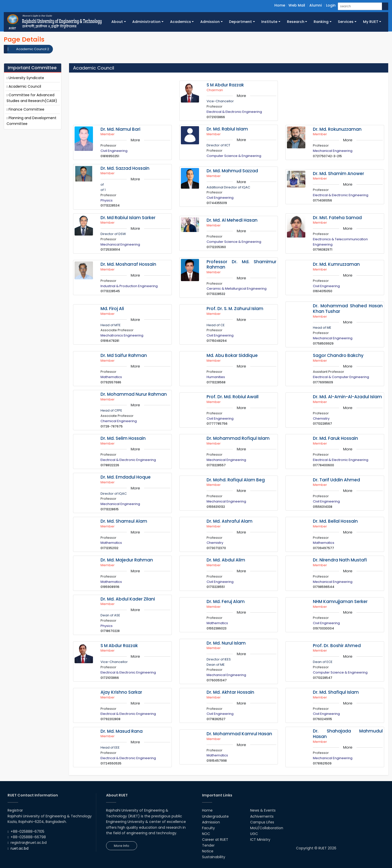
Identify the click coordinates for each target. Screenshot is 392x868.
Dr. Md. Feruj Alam (226, 602)
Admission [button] (210, 22)
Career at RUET (215, 840)
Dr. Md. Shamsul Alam (124, 521)
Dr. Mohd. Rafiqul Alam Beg (236, 480)
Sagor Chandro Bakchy (338, 355)
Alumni (316, 5)
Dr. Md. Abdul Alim (226, 560)
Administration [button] (146, 22)
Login (331, 5)
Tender (208, 845)
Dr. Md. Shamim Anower (338, 174)
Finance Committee (25, 109)
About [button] (117, 22)
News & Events (263, 810)
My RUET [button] (371, 22)
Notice (208, 851)
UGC (254, 834)
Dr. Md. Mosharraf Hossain (128, 264)
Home (280, 5)
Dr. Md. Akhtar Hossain (230, 692)
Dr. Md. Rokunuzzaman (337, 129)
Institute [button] (269, 22)
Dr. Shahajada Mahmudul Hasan (348, 734)
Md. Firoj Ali (112, 309)
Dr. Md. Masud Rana (122, 731)
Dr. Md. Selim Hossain (123, 438)
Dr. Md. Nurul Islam (226, 643)
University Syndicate (25, 78)
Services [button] (346, 22)
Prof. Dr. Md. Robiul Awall (233, 397)
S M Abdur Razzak (225, 85)
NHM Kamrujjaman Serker (340, 602)
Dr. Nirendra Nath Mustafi (340, 560)
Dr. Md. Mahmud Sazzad (232, 171)
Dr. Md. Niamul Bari (120, 129)
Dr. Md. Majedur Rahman (127, 560)
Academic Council (24, 86)
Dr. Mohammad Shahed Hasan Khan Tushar (348, 309)
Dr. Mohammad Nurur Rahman (134, 394)
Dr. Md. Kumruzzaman (336, 264)
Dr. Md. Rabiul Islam (227, 129)
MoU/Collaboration (267, 828)
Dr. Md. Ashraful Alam (230, 521)
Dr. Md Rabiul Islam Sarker (128, 218)
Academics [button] (181, 22)
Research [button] (296, 22)
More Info (122, 846)
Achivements (262, 816)
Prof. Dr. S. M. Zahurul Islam (235, 309)
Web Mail (297, 5)
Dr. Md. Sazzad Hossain (125, 168)
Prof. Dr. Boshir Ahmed (337, 646)
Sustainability (214, 857)
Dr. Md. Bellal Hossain (335, 521)
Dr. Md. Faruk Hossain (335, 438)
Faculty (208, 828)
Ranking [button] (321, 22)
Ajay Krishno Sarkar (121, 692)
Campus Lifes (262, 822)
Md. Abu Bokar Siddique (232, 355)
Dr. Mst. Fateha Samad (337, 218)
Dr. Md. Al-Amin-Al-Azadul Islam (347, 397)
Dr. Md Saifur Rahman (124, 355)
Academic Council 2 (33, 49)
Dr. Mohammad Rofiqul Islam (238, 438)
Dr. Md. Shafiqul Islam (336, 692)
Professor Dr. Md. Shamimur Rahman (241, 264)
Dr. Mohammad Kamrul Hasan (239, 734)
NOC (206, 834)
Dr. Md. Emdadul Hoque (126, 477)
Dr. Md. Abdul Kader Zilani (128, 599)
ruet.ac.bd (20, 848)
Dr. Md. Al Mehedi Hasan (232, 220)
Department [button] (240, 22)
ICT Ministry (260, 840)
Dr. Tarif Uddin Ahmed (336, 480)
